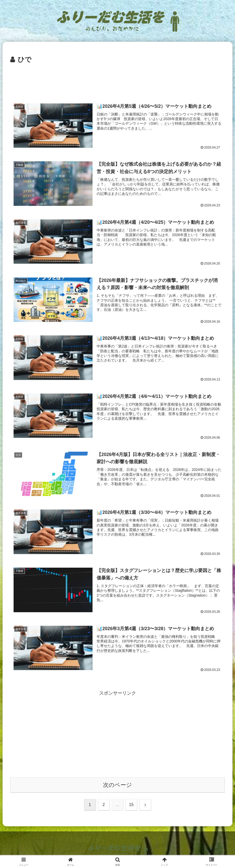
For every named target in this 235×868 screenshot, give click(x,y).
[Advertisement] (117, 80)
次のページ (117, 785)
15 (131, 805)
